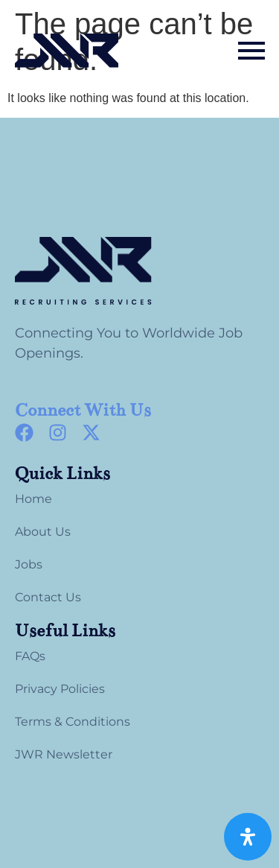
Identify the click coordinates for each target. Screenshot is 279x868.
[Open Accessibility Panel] (248, 837)
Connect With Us (83, 410)
